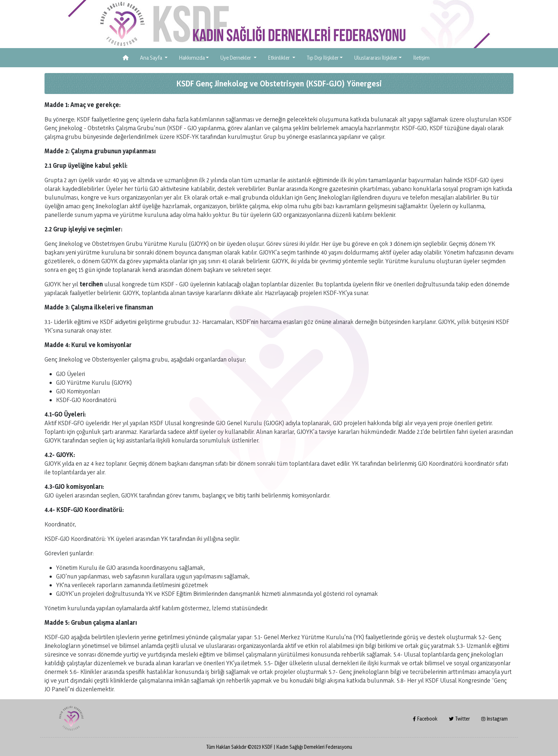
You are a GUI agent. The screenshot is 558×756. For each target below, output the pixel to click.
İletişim (421, 58)
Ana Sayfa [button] (152, 58)
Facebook (425, 719)
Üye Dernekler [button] (236, 58)
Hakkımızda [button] (192, 58)
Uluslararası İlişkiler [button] (376, 58)
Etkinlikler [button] (280, 58)
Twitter (459, 719)
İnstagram (494, 719)
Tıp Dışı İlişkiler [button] (323, 58)
